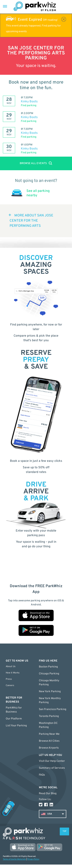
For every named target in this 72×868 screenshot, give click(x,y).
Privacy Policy (33, 859)
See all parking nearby (38, 193)
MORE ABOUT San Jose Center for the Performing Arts (31, 221)
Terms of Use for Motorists (14, 859)
